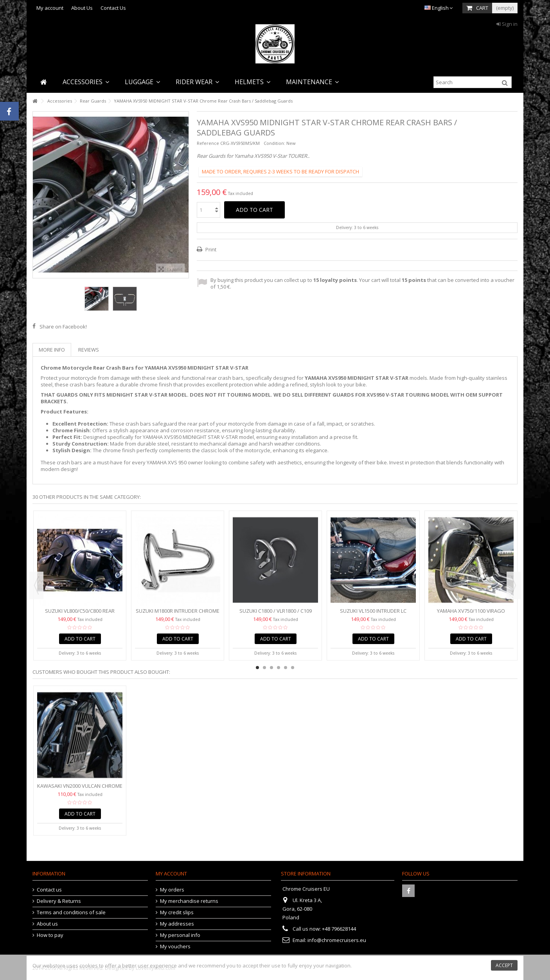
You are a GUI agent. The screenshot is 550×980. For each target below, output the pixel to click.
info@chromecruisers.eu (337, 940)
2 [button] (264, 668)
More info (52, 350)
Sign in (507, 24)
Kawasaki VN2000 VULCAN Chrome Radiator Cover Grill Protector (80, 789)
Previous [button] (36, 585)
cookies (89, 966)
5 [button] (286, 668)
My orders (172, 890)
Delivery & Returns (59, 901)
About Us (82, 8)
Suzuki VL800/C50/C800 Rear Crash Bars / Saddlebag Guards (80, 614)
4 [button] (279, 668)
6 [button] (293, 668)
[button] (86, 82)
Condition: (274, 143)
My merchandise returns (189, 901)
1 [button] (257, 668)
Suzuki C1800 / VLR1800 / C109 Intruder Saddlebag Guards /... (275, 614)
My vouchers (175, 947)
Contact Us (113, 8)
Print (210, 249)
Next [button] (514, 585)
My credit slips (177, 912)
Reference (208, 143)
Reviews (89, 350)
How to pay (50, 935)
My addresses (177, 924)
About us (47, 924)
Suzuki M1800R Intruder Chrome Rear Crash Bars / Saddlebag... (178, 614)
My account (50, 8)
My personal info (180, 935)
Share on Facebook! (63, 327)
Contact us (49, 890)
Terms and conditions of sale (71, 912)
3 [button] (271, 668)
